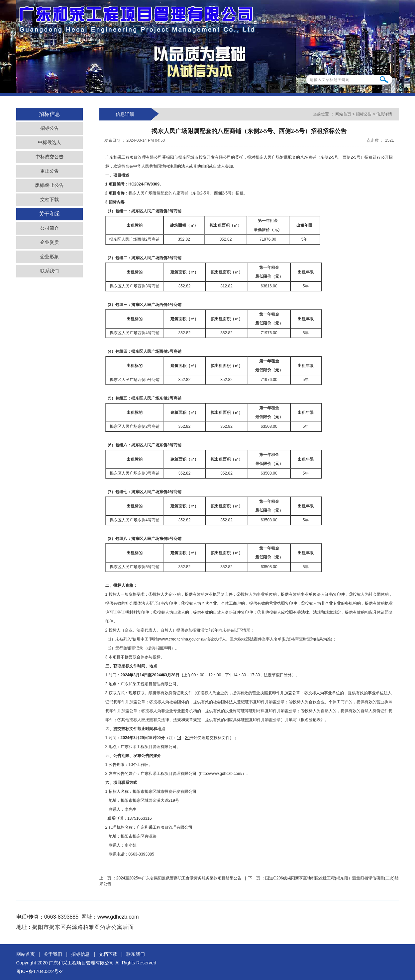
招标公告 (50, 128)
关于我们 (53, 954)
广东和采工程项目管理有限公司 (81, 963)
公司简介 (50, 228)
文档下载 (50, 200)
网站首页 (343, 114)
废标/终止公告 (50, 185)
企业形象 (50, 257)
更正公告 (50, 171)
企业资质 (50, 242)
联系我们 (50, 271)
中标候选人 (50, 143)
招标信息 (80, 954)
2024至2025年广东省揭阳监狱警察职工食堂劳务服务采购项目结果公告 (180, 878)
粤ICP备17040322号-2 (40, 971)
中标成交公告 (50, 157)
